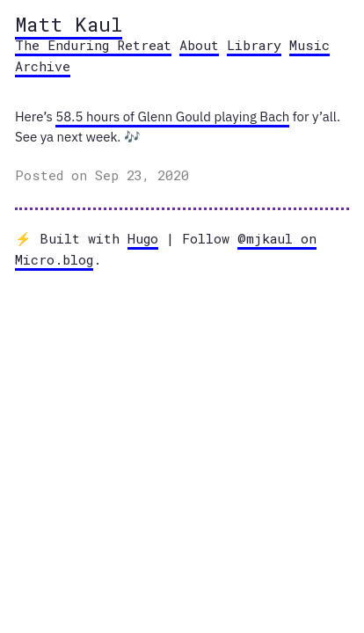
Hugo (143, 238)
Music (309, 45)
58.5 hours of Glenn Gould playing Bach (172, 116)
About (199, 45)
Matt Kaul (69, 24)
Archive (43, 66)
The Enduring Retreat (93, 45)
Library (254, 45)
